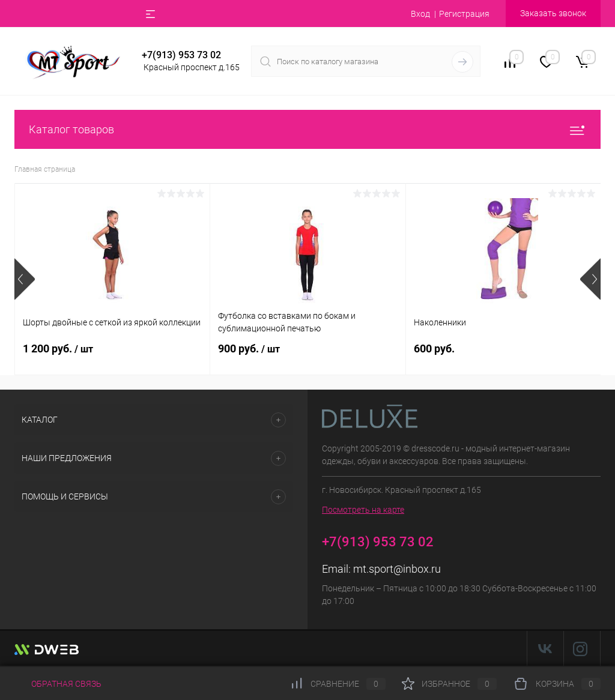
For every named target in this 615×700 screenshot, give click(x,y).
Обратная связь (58, 684)
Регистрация (464, 14)
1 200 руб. (58, 348)
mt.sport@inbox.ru (397, 569)
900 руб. (249, 348)
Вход (420, 14)
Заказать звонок (553, 13)
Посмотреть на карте (363, 510)
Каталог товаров (307, 129)
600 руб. (434, 348)
